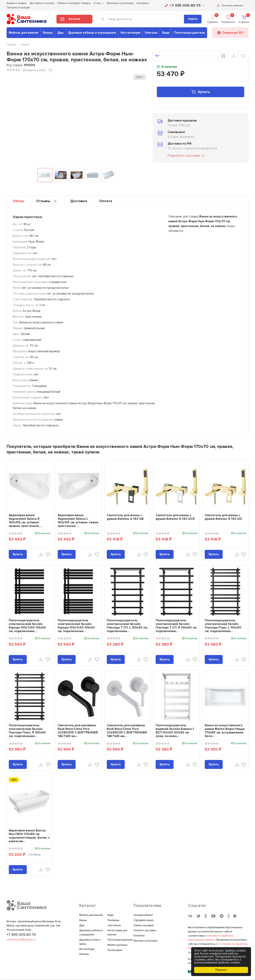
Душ (60, 33)
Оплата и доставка (145, 930)
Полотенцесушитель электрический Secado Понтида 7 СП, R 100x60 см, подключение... (176, 626)
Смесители (114, 925)
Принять (221, 970)
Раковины (113, 920)
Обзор (18, 201)
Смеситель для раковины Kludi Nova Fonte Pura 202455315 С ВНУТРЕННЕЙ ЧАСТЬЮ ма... (127, 731)
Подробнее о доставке (186, 156)
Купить (200, 92)
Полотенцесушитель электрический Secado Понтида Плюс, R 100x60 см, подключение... (27, 731)
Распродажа (115, 950)
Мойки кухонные (118, 945)
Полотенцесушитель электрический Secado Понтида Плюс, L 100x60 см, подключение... (223, 626)
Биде (166, 33)
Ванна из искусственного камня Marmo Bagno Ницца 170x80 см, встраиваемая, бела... (225, 731)
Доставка (79, 201)
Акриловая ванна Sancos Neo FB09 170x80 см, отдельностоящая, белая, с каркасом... (29, 836)
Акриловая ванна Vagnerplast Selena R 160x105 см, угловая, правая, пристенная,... (25, 521)
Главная (11, 45)
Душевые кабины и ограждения (92, 33)
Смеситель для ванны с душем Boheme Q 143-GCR (175, 517)
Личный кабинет (230, 5)
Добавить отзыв (34, 70)
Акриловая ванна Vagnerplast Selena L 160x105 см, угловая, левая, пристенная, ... (78, 521)
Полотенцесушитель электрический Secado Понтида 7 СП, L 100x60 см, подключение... (127, 626)
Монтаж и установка (145, 941)
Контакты (139, 936)
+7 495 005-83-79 (184, 5)
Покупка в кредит (18, 7)
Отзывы (47, 201)
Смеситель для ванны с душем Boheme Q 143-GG (223, 517)
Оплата (106, 201)
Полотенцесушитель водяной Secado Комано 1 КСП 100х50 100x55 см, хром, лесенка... (175, 731)
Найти (193, 19)
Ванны (48, 33)
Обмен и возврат (144, 925)
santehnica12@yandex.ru (21, 940)
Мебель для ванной (24, 33)
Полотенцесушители (190, 33)
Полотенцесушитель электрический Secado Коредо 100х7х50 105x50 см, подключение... (27, 626)
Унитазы (151, 33)
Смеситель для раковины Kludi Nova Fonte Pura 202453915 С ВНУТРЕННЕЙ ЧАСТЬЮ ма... (78, 731)
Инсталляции (130, 33)
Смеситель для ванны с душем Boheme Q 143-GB (125, 517)
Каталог (70, 20)
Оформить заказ (144, 920)
